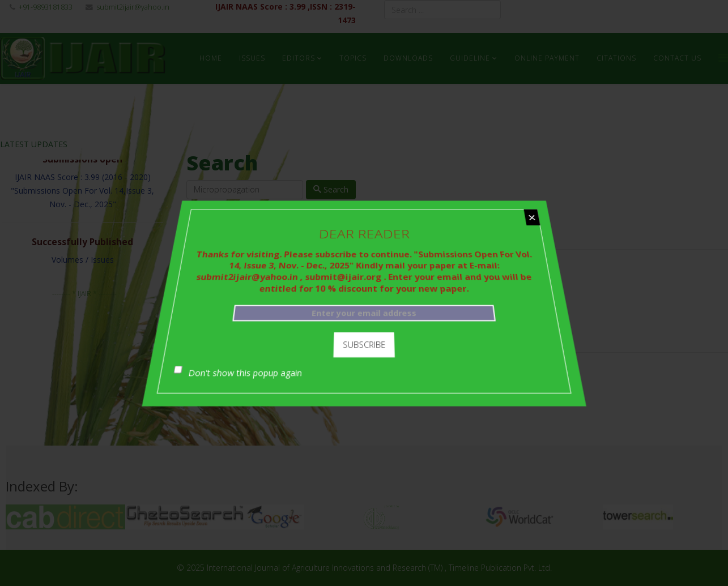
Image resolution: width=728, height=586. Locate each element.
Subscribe (364, 343)
